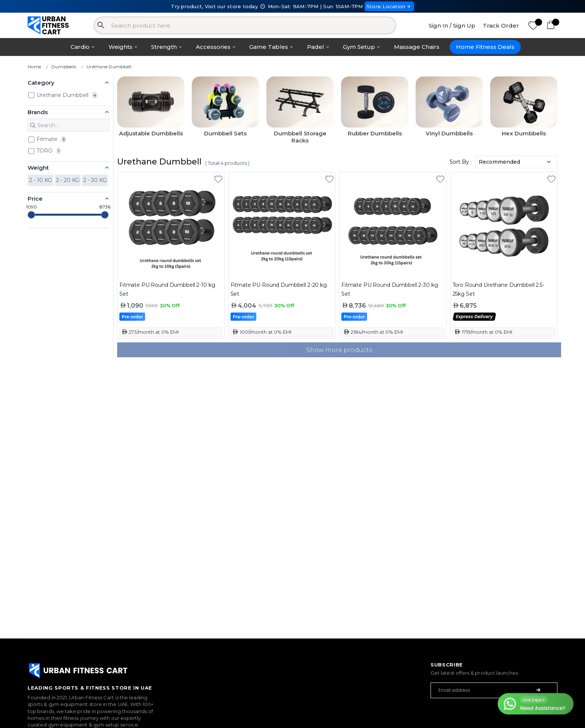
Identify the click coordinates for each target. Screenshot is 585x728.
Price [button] (35, 199)
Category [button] (41, 83)
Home (34, 67)
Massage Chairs (417, 47)
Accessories (213, 47)
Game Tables (269, 47)
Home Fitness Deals (485, 47)
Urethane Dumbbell (109, 67)
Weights (121, 47)
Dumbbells (64, 67)
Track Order (501, 26)
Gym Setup (359, 47)
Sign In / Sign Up (452, 26)
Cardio (80, 47)
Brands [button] (38, 112)
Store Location (389, 6)
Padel (316, 47)
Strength (164, 47)
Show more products (339, 350)
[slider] (31, 215)
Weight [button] (38, 168)
